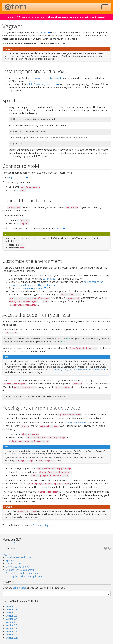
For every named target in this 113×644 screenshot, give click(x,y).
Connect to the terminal (18, 567)
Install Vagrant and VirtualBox (21, 557)
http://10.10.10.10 (17, 177)
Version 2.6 (12, 625)
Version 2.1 (12, 609)
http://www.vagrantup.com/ (43, 84)
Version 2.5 (12, 622)
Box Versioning (41, 525)
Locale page (49, 279)
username (26, 288)
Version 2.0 (12, 606)
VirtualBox (42, 32)
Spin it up (11, 560)
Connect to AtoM (15, 564)
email (41, 288)
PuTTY (59, 228)
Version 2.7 (12, 539)
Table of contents (11, 543)
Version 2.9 (12, 635)
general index (20, 588)
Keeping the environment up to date (24, 576)
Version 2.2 (12, 613)
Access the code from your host (22, 573)
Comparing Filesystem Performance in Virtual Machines (78, 370)
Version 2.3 (12, 616)
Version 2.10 (12, 638)
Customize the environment (20, 570)
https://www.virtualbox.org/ (45, 78)
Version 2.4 (12, 619)
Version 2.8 (12, 631)
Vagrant (7, 554)
